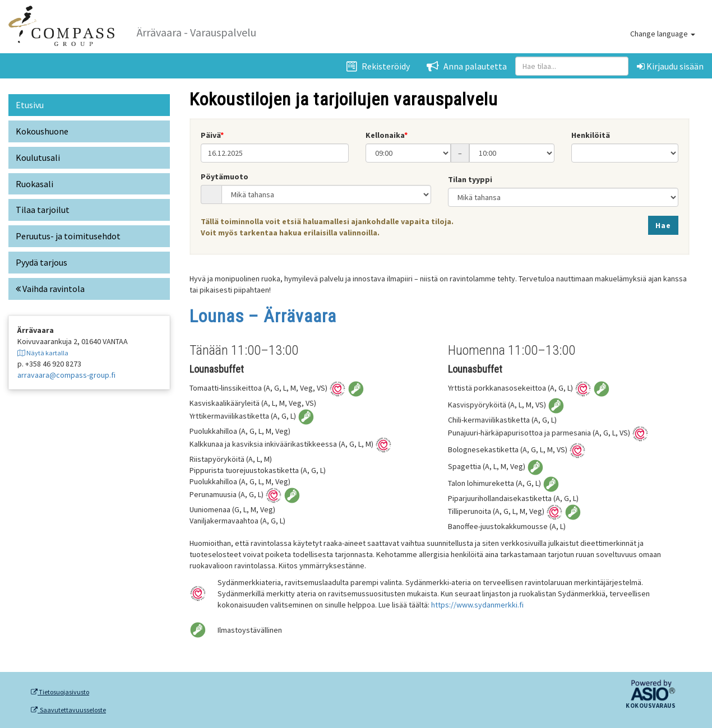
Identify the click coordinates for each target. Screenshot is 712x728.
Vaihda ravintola (50, 289)
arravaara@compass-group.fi (66, 375)
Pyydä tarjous (41, 262)
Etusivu (30, 105)
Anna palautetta (467, 66)
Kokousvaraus (651, 706)
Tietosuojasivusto (60, 692)
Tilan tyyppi (470, 179)
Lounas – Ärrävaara (263, 316)
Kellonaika (385, 135)
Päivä (211, 135)
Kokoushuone (42, 131)
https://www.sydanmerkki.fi (477, 605)
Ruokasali (34, 184)
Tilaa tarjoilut (43, 210)
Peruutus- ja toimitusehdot (68, 236)
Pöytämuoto (225, 177)
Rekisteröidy (378, 66)
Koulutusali (38, 157)
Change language (663, 34)
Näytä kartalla (43, 353)
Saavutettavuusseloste (68, 710)
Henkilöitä (591, 135)
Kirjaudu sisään (670, 66)
